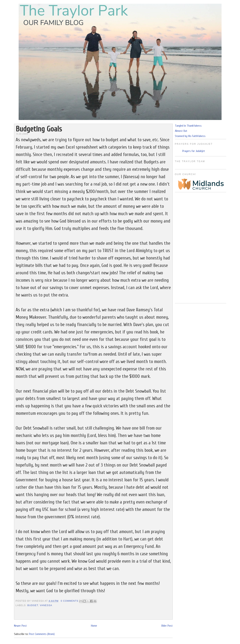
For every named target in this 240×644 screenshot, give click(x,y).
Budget (33, 605)
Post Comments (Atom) (42, 634)
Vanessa (46, 605)
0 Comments (70, 601)
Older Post (167, 626)
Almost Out (181, 131)
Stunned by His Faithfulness (190, 136)
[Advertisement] (201, 248)
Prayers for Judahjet (194, 151)
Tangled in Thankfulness (188, 126)
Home (94, 626)
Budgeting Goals (39, 129)
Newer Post (20, 626)
